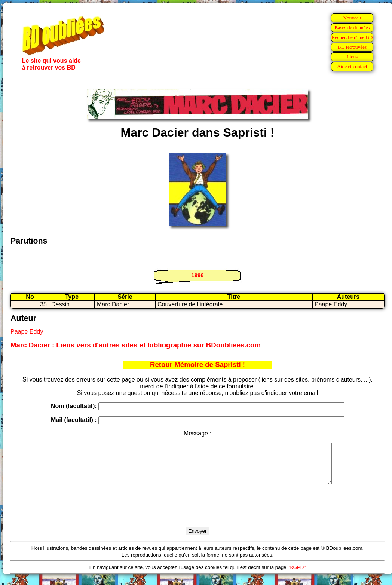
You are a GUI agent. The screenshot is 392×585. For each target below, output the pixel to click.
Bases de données (352, 27)
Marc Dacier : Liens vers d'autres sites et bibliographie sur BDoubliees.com (136, 345)
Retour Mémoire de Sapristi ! (197, 365)
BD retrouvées (352, 47)
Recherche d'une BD (352, 37)
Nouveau (352, 18)
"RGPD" (297, 575)
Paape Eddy (27, 332)
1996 (197, 275)
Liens (352, 57)
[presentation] (197, 514)
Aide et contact (352, 66)
